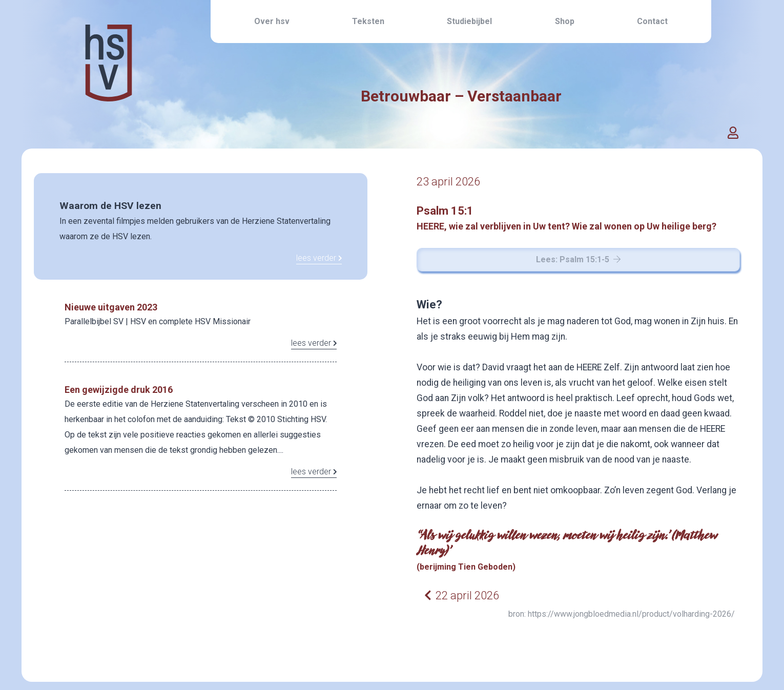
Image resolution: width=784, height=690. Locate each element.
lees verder (319, 258)
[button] (733, 133)
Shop (565, 21)
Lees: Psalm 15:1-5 (578, 259)
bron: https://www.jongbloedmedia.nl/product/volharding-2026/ (622, 614)
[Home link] (109, 87)
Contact (652, 21)
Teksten (368, 21)
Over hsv (272, 21)
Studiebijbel (469, 21)
